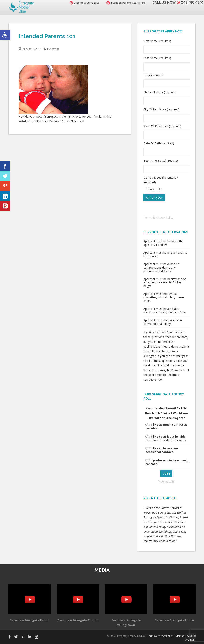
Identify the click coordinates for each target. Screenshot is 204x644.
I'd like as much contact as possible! (166, 426)
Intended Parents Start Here (124, 3)
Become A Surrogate (82, 3)
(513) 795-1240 (191, 2)
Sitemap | (182, 636)
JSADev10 (53, 49)
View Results (166, 482)
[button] (5, 35)
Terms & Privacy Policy (158, 218)
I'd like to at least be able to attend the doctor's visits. (166, 438)
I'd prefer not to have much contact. (167, 462)
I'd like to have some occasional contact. (162, 450)
